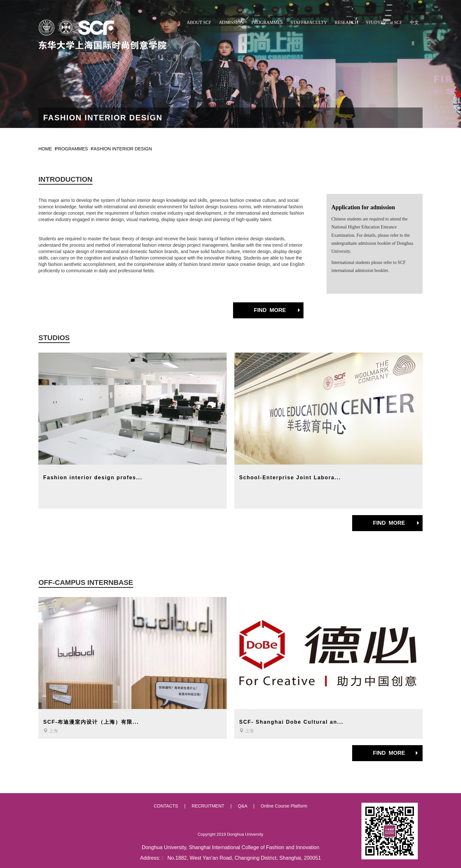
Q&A (243, 806)
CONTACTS (166, 806)
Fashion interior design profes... (93, 478)
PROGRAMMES (72, 149)
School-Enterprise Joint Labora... (290, 478)
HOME (45, 149)
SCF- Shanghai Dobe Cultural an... (291, 722)
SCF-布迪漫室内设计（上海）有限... (91, 722)
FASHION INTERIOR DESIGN (122, 149)
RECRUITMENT (208, 806)
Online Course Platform (284, 806)
